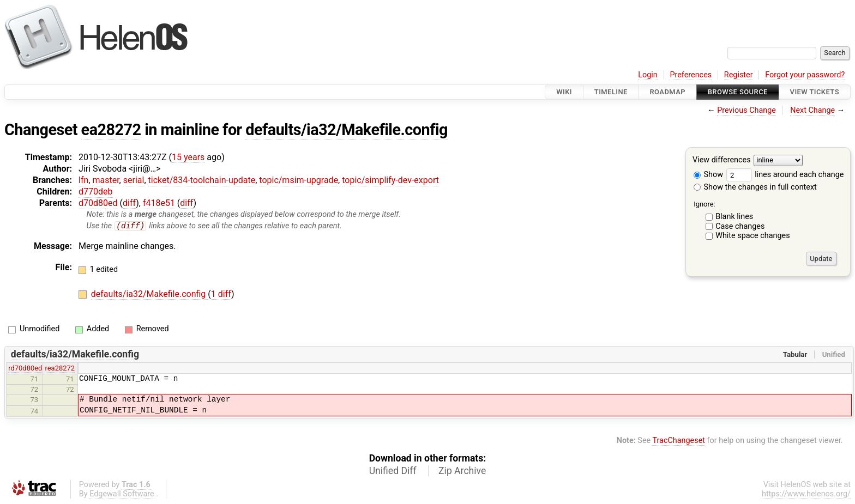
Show (708, 175)
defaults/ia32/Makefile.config (347, 130)
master (106, 180)
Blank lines (734, 217)
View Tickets (815, 92)
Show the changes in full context (755, 187)
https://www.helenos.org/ (806, 494)
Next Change (812, 110)
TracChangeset (679, 441)
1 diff (221, 294)
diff (129, 203)
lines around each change (785, 175)
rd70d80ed (25, 369)
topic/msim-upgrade (299, 180)
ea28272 (111, 130)
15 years (188, 157)
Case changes (740, 226)
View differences (722, 160)
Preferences (691, 75)
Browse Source (738, 92)
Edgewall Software (122, 494)
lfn (83, 180)
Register (739, 75)
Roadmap (667, 92)
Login (648, 75)
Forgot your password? (805, 75)
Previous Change (746, 110)
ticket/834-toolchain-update (202, 180)
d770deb (96, 192)
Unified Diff (393, 471)
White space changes (753, 236)
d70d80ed (98, 203)
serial (134, 180)
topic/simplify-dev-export (390, 180)
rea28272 (60, 369)
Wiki (564, 92)
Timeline (611, 92)
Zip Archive (462, 471)
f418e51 (159, 203)
